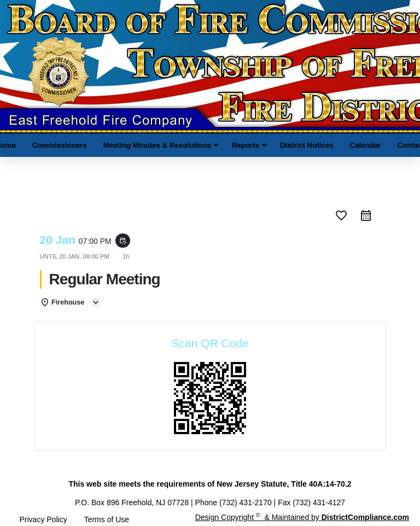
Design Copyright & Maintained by (302, 517)
